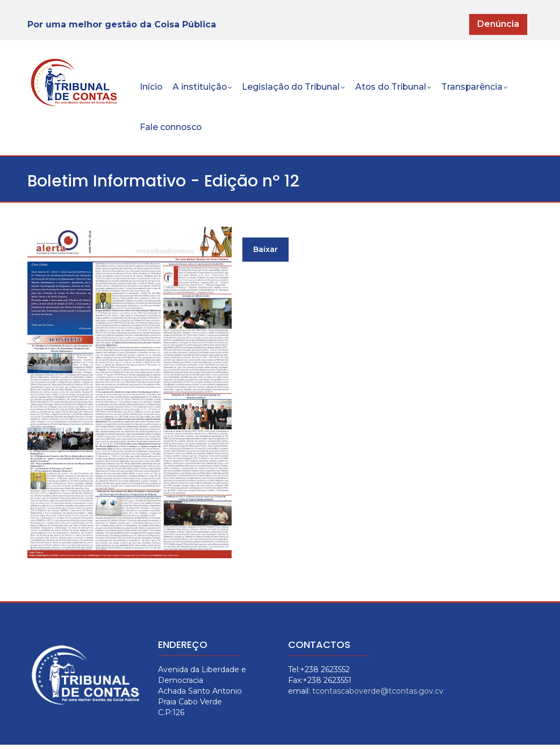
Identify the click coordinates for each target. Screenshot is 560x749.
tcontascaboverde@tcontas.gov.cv (378, 695)
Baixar (265, 254)
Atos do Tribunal (400, 89)
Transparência (483, 89)
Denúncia (498, 24)
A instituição (204, 89)
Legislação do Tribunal (297, 89)
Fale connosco (172, 130)
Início (152, 88)
